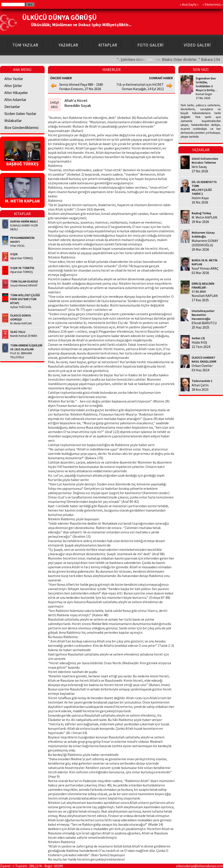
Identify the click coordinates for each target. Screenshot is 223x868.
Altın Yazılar (14, 79)
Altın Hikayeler (16, 93)
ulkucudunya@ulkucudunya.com (200, 866)
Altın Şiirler (13, 86)
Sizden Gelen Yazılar (20, 114)
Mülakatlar (13, 121)
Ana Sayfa (189, 4)
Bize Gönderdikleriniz (22, 128)
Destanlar (12, 107)
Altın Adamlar (15, 100)
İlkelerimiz (213, 4)
